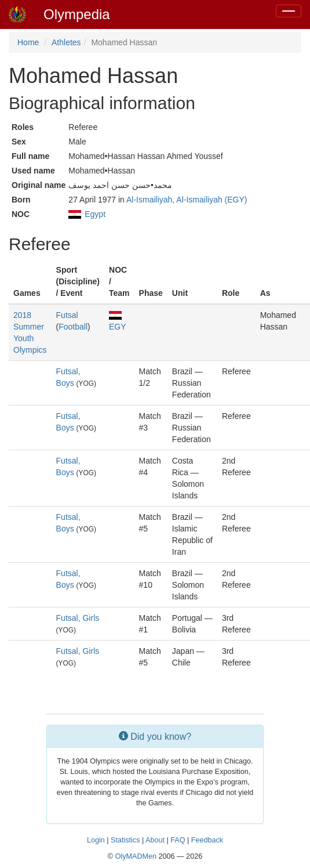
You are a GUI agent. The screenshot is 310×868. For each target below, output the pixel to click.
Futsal (67, 315)
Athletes (66, 42)
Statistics (125, 840)
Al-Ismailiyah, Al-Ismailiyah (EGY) (187, 200)
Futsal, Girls (78, 618)
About (155, 840)
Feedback (207, 840)
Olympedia (77, 14)
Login (96, 840)
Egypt (95, 214)
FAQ (178, 840)
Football (73, 327)
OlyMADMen (136, 856)
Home (28, 42)
